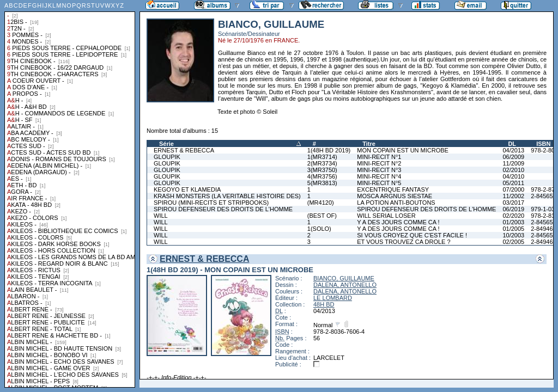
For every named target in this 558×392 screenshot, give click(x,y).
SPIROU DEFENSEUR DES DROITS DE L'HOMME (223, 209)
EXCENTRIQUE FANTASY (393, 189)
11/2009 (513, 163)
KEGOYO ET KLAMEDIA (187, 189)
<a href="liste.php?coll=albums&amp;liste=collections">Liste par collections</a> (70, 194)
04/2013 (513, 150)
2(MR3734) (322, 163)
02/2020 (513, 216)
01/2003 (513, 222)
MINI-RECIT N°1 (379, 157)
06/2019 (513, 209)
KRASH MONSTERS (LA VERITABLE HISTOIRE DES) (227, 196)
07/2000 (513, 189)
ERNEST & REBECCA (184, 150)
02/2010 (513, 170)
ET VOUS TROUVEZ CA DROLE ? (404, 242)
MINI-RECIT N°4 (379, 176)
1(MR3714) (322, 157)
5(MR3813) (322, 183)
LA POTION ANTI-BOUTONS (396, 203)
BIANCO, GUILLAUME (344, 278)
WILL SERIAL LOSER (386, 216)
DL (512, 144)
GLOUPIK (167, 157)
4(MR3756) (322, 176)
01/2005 (513, 229)
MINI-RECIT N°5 (379, 183)
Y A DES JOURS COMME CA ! (398, 222)
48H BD (324, 304)
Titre (369, 144)
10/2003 (513, 235)
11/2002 (513, 196)
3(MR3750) (322, 170)
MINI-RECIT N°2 (379, 163)
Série (166, 144)
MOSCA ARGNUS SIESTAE (395, 196)
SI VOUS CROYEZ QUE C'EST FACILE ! (412, 235)
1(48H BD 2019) (329, 150)
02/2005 (513, 242)
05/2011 (513, 183)
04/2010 (513, 176)
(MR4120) (321, 203)
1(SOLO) (319, 229)
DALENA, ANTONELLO (345, 285)
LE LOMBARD (333, 298)
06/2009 (513, 157)
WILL (161, 216)
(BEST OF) (322, 216)
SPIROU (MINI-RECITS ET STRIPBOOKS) (211, 203)
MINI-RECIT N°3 (379, 170)
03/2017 (513, 203)
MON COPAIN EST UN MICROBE (403, 150)
